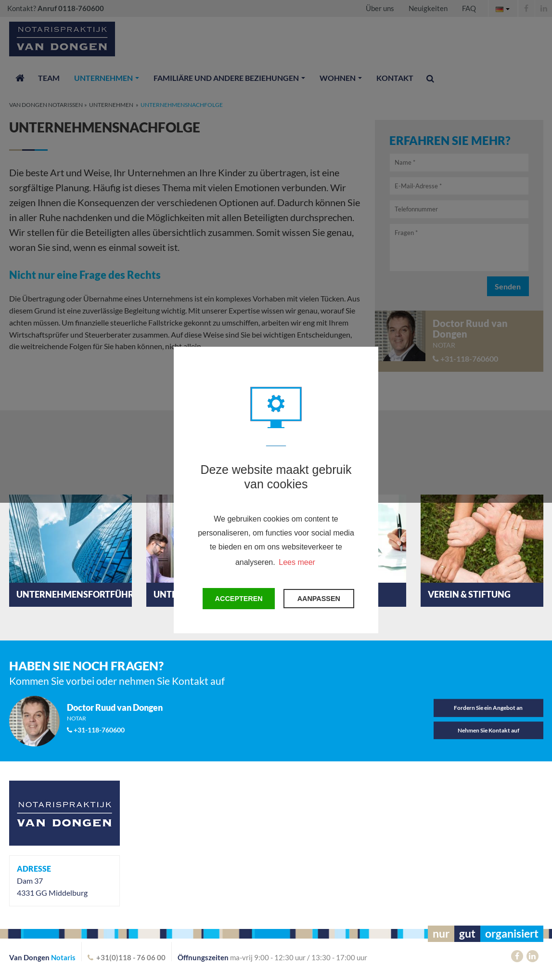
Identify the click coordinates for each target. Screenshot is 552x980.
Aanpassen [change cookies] (319, 599)
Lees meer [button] (297, 562)
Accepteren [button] (239, 599)
